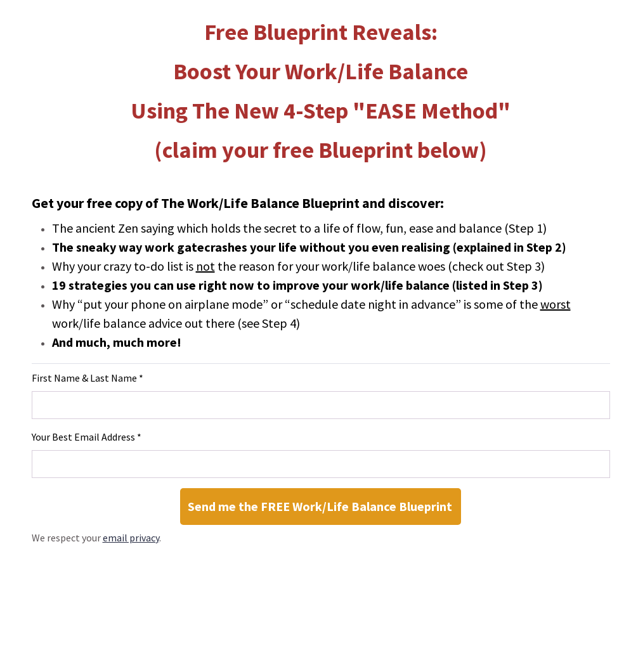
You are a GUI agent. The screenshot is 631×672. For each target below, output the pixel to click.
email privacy (131, 538)
